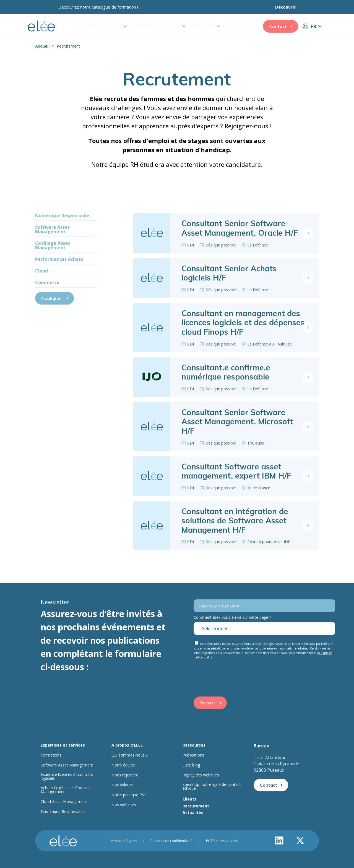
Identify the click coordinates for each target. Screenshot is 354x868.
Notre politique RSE (129, 795)
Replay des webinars (201, 775)
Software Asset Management (67, 765)
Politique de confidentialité (171, 841)
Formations (144, 26)
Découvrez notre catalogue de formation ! (98, 7)
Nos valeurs (122, 785)
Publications (193, 755)
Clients (189, 799)
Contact (278, 26)
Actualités (193, 813)
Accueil (42, 46)
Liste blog (191, 765)
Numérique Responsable (63, 812)
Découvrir (285, 7)
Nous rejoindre (125, 775)
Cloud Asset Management (64, 802)
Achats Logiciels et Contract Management (66, 790)
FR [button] (313, 26)
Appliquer (52, 298)
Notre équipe (123, 765)
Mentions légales (124, 841)
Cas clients (236, 26)
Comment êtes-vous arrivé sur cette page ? (232, 617)
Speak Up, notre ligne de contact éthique (212, 786)
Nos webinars (124, 805)
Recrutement (196, 806)
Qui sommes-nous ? (129, 755)
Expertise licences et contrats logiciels (67, 776)
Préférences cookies (222, 841)
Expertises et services (99, 26)
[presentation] (236, 672)
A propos (171, 26)
